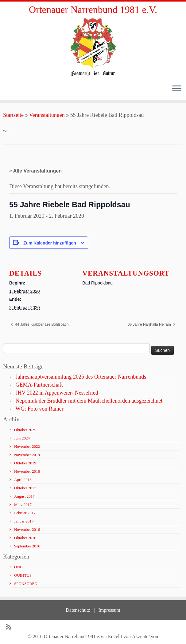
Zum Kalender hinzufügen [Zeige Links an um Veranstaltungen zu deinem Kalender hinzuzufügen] (50, 243)
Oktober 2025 (25, 430)
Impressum (109, 610)
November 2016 (27, 529)
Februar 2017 (25, 513)
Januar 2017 (24, 521)
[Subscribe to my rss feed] (11, 627)
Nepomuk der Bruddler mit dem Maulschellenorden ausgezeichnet (89, 401)
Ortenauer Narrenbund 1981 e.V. (93, 10)
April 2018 (23, 480)
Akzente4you (145, 636)
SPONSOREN (26, 584)
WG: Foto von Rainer (39, 409)
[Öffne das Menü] (177, 89)
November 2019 (27, 455)
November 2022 (27, 446)
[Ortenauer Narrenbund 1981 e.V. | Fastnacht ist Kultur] (93, 47)
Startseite (13, 115)
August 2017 (24, 496)
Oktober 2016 (25, 538)
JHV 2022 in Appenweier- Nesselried (57, 393)
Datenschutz (78, 610)
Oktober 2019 (25, 463)
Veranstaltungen (47, 115)
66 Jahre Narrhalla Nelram (150, 324)
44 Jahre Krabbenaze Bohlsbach (41, 324)
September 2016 (27, 546)
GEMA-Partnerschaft (39, 385)
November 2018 (27, 471)
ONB (18, 567)
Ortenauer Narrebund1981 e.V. (74, 636)
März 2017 (23, 505)
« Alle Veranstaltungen (35, 171)
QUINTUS (23, 575)
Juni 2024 (22, 438)
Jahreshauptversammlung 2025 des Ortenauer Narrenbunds (81, 377)
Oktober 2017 (25, 488)
